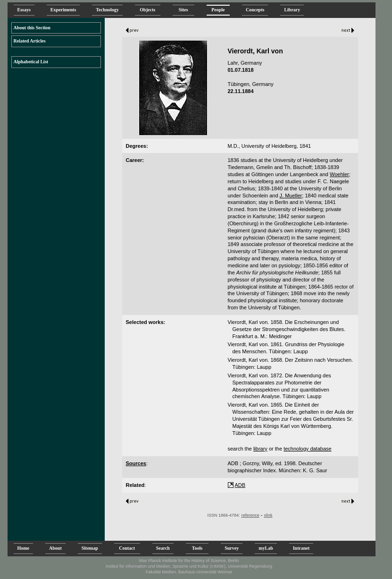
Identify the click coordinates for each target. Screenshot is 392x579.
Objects (148, 10)
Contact (127, 548)
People (218, 10)
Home (24, 548)
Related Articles (30, 41)
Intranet (301, 548)
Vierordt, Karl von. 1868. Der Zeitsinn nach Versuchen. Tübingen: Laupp (291, 363)
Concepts (255, 10)
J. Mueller (291, 196)
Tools (197, 548)
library (260, 449)
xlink (268, 515)
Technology (107, 10)
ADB (240, 485)
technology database (308, 449)
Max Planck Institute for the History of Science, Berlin (189, 561)
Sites (183, 10)
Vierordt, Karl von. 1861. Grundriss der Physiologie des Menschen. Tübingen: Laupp (286, 348)
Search (163, 548)
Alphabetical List (31, 62)
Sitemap (90, 548)
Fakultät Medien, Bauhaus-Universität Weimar (189, 572)
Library (292, 10)
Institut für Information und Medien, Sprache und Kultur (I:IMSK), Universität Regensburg (189, 566)
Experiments (63, 10)
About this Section (32, 28)
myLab (266, 548)
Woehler (339, 174)
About (55, 548)
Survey (232, 548)
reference (250, 515)
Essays (24, 10)
